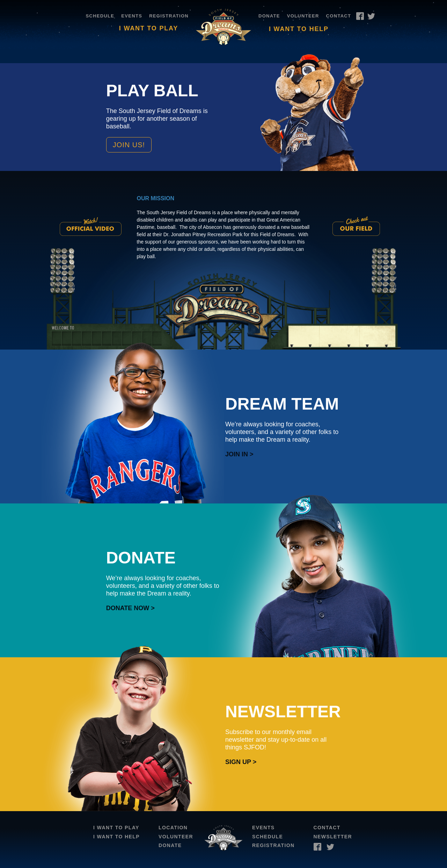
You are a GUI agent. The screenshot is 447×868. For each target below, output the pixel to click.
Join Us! (129, 145)
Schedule (100, 16)
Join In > (239, 454)
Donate (269, 16)
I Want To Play (149, 28)
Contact (339, 16)
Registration (169, 16)
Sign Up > (241, 762)
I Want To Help (299, 29)
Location (173, 828)
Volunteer (303, 16)
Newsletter (333, 837)
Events (132, 16)
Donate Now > (130, 608)
